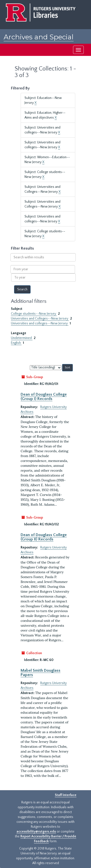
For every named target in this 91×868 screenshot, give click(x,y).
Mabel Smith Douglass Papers (41, 673)
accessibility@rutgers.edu (36, 832)
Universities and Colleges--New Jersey (40, 319)
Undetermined (22, 338)
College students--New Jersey (34, 314)
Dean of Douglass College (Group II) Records (44, 537)
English (16, 343)
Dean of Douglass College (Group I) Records (44, 397)
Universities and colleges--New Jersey (40, 323)
